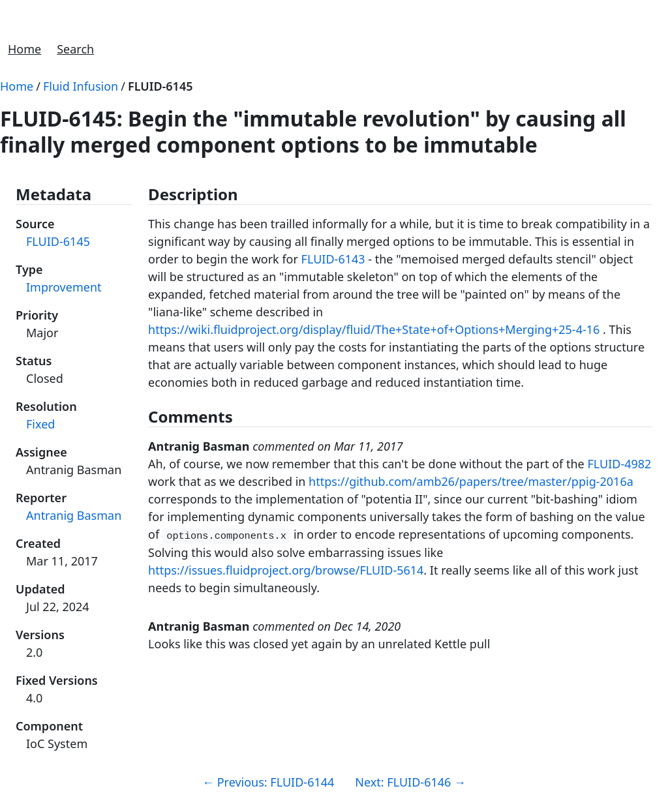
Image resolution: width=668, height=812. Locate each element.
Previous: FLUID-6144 (268, 782)
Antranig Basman (74, 515)
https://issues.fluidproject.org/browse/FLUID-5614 (286, 570)
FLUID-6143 (333, 259)
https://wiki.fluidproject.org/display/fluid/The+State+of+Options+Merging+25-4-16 (374, 329)
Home (24, 49)
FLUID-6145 (160, 86)
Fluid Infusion (81, 86)
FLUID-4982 (619, 464)
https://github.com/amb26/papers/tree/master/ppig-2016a (471, 481)
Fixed (40, 424)
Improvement (64, 287)
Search (75, 49)
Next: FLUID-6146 (410, 782)
